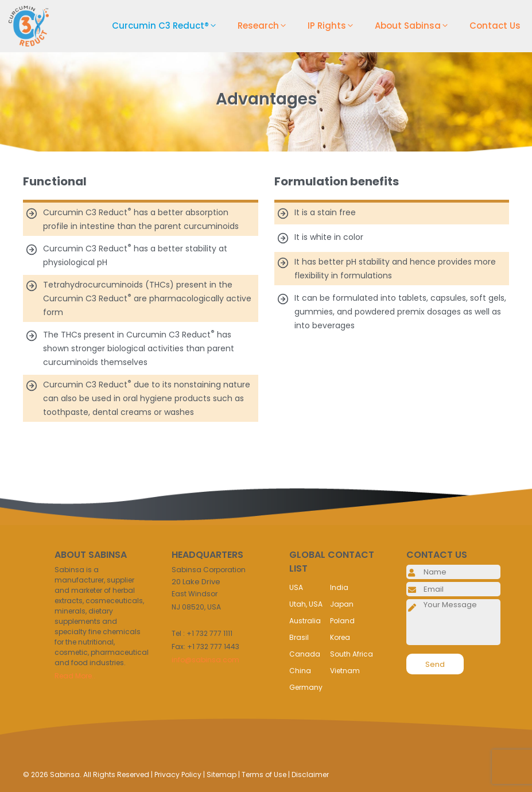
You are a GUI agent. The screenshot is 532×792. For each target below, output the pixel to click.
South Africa (352, 654)
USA (296, 587)
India (339, 587)
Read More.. (75, 676)
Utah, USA (306, 604)
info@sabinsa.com (205, 660)
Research (267, 26)
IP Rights (335, 26)
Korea (340, 637)
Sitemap (222, 774)
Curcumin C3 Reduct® (169, 26)
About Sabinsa (416, 26)
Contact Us (495, 26)
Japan (342, 604)
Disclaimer (310, 774)
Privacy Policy (178, 774)
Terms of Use (264, 774)
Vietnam (345, 671)
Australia (305, 621)
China (300, 671)
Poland (342, 621)
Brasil (299, 637)
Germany (306, 687)
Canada (305, 654)
